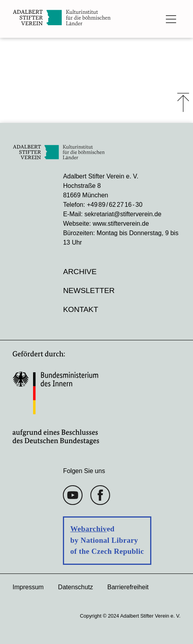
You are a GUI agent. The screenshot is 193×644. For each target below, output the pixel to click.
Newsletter (89, 290)
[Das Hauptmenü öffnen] (171, 19)
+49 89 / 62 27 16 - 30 (115, 205)
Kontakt (80, 309)
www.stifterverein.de (121, 224)
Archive (80, 272)
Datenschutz (76, 587)
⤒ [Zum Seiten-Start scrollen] (183, 102)
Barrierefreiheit (128, 587)
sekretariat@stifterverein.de (123, 214)
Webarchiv (89, 529)
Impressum (28, 587)
